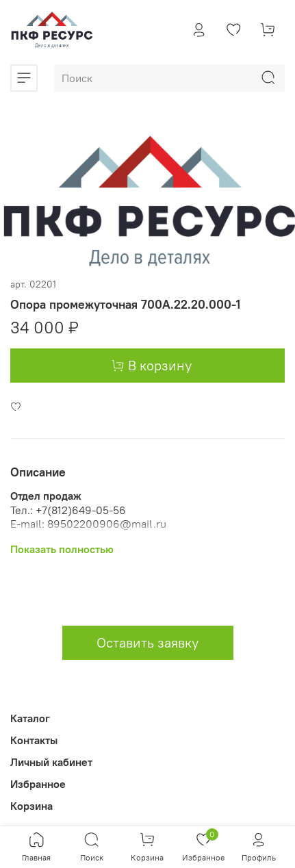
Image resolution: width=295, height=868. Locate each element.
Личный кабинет (51, 762)
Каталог (30, 718)
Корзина (31, 806)
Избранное (38, 784)
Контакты (34, 740)
